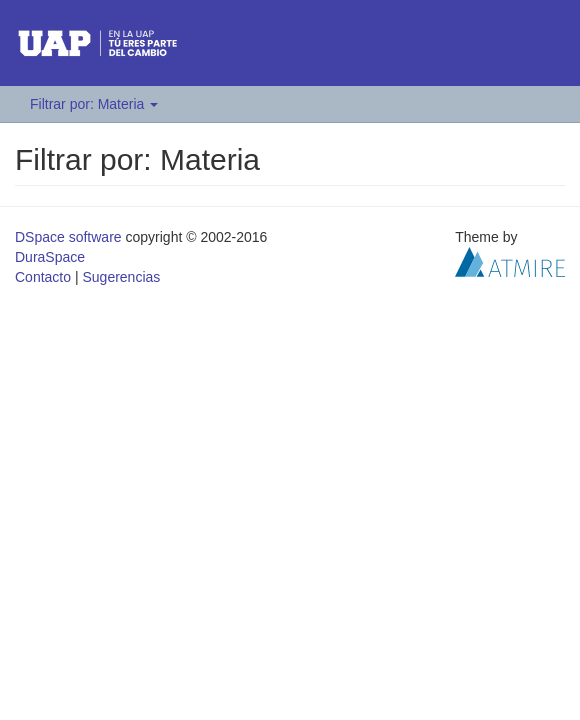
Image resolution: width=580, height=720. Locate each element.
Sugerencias (121, 277)
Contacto (43, 277)
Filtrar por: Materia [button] (94, 104)
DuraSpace (50, 257)
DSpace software (68, 237)
